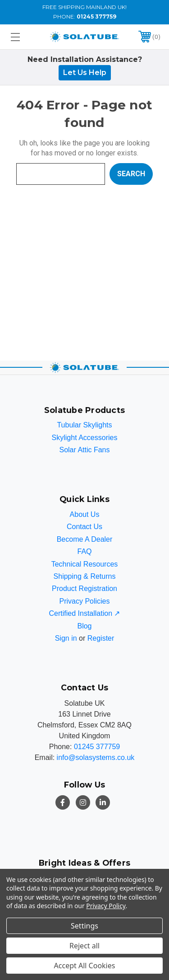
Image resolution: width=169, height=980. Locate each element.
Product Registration (84, 588)
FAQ (84, 551)
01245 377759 (96, 16)
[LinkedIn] (103, 802)
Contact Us (84, 527)
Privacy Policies (84, 601)
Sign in (66, 638)
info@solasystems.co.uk (96, 757)
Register (101, 638)
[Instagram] (83, 802)
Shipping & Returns (85, 576)
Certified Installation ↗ (85, 613)
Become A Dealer (85, 539)
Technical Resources (85, 564)
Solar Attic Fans (84, 450)
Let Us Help (85, 73)
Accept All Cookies (85, 966)
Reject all (84, 946)
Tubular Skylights (84, 425)
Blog (84, 626)
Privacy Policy (106, 906)
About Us (85, 514)
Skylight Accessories (85, 438)
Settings (84, 926)
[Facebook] (63, 802)
